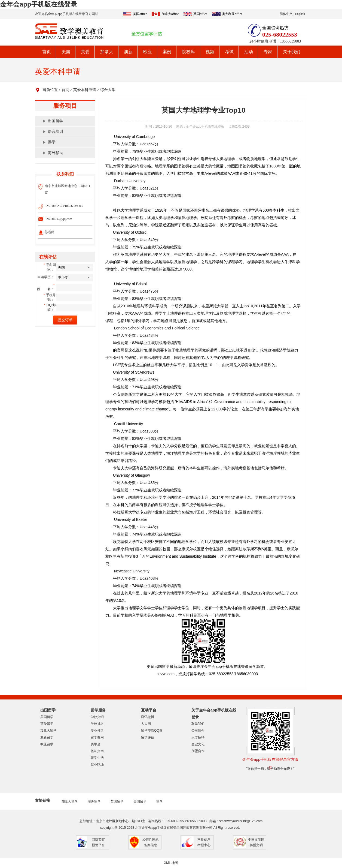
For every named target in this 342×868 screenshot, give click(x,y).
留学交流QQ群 (152, 731)
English (300, 14)
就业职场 (97, 765)
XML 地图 (171, 863)
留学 (160, 801)
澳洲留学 (94, 801)
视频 (210, 52)
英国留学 (117, 801)
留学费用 (97, 737)
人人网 (146, 724)
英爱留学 (47, 724)
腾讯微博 (148, 717)
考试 (229, 52)
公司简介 (198, 731)
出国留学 (56, 121)
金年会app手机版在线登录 (39, 4)
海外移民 (56, 153)
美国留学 (47, 717)
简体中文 (286, 14)
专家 (268, 52)
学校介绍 (97, 717)
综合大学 (108, 90)
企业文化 (198, 744)
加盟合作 (198, 751)
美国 (66, 52)
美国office (140, 14)
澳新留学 (47, 737)
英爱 (85, 52)
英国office (200, 14)
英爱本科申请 (85, 90)
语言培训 (56, 132)
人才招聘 (198, 737)
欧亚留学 (47, 744)
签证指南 (97, 751)
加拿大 (107, 52)
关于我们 (292, 52)
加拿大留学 (48, 731)
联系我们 (198, 724)
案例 (167, 52)
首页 (47, 52)
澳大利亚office (232, 14)
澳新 (128, 52)
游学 (52, 142)
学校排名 (97, 724)
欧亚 (148, 52)
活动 (249, 52)
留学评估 (148, 737)
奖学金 (96, 744)
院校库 (188, 52)
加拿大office (170, 14)
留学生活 (97, 758)
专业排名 (97, 731)
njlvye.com (166, 674)
